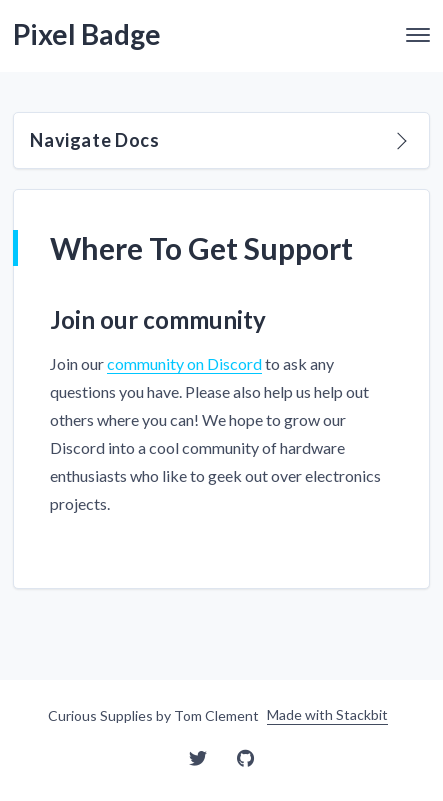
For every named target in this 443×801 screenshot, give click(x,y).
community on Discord (184, 363)
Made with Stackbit (327, 715)
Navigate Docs (218, 140)
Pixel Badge (87, 34)
